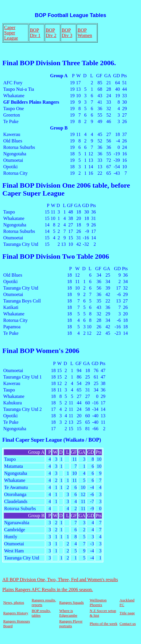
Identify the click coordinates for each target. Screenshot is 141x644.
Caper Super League (11, 33)
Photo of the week (104, 624)
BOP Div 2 (51, 33)
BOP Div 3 (67, 33)
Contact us (128, 624)
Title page (127, 613)
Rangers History (16, 613)
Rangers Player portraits (71, 624)
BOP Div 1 (35, 33)
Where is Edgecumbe (68, 613)
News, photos (14, 602)
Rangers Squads (71, 602)
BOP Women (85, 33)
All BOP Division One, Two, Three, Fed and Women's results (60, 580)
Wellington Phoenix (98, 602)
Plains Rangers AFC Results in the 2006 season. (48, 590)
